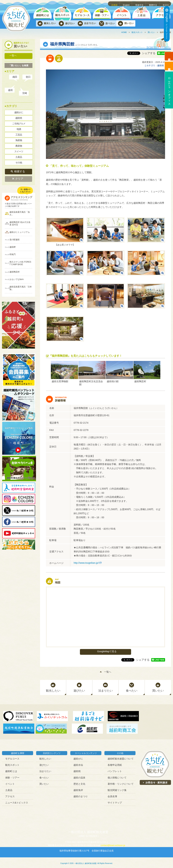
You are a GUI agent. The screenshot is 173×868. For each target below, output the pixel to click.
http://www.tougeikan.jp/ (86, 563)
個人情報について (117, 776)
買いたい (151, 32)
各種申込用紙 (115, 764)
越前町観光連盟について (121, 757)
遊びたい (44, 764)
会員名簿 (112, 795)
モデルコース (12, 757)
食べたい (44, 776)
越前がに (78, 757)
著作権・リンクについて (121, 782)
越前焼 (77, 770)
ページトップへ (166, 861)
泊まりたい (45, 770)
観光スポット (137, 32)
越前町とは (11, 770)
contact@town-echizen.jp (113, 844)
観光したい (45, 757)
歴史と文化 (79, 782)
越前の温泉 (79, 776)
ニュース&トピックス (17, 801)
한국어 (166, 4)
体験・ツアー (12, 776)
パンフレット (115, 770)
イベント (10, 782)
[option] (64, 372)
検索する (20, 170)
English (127, 4)
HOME (124, 32)
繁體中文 (153, 4)
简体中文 (140, 4)
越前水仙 (78, 764)
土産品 (9, 789)
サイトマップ (115, 801)
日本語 (115, 4)
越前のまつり (81, 795)
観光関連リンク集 (117, 789)
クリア (19, 177)
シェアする (149, 53)
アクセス (10, 795)
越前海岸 (78, 789)
